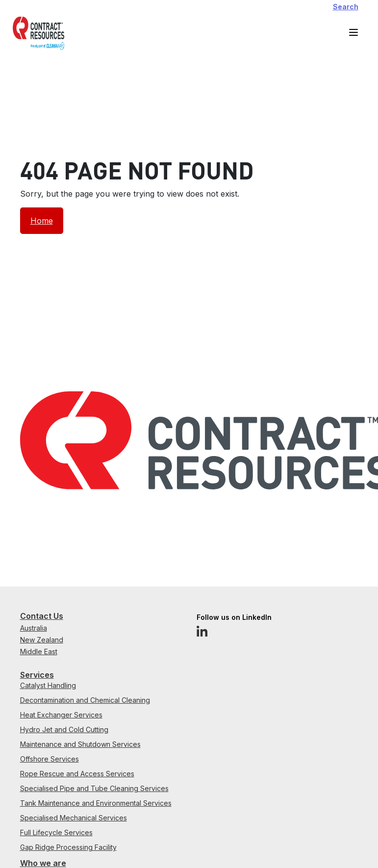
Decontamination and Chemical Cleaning (85, 700)
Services (37, 675)
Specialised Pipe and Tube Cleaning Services (94, 788)
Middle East (39, 651)
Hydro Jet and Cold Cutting (64, 729)
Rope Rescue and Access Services (77, 774)
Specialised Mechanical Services (74, 818)
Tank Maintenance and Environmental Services (96, 803)
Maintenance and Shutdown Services (80, 744)
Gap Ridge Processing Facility (68, 847)
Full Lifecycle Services (56, 832)
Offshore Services (50, 759)
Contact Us (42, 616)
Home (42, 221)
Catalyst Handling (48, 685)
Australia (34, 628)
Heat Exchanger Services (61, 715)
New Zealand (42, 640)
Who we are (43, 863)
